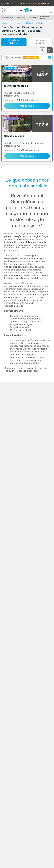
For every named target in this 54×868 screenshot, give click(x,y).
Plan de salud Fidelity (44, 17)
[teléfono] (11, 10)
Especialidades (7, 17)
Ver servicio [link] (27, 106)
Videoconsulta (20, 17)
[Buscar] (44, 10)
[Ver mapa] (42, 50)
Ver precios (24, 58)
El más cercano (40, 42)
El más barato (14, 42)
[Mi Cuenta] (4, 10)
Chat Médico (34, 17)
